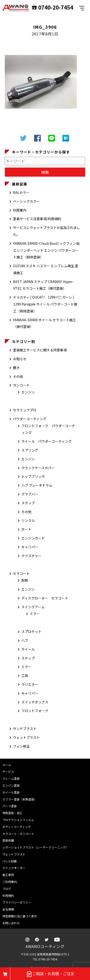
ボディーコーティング (17, 827)
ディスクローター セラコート (45, 598)
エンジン (28, 392)
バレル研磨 (10, 861)
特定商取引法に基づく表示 (20, 916)
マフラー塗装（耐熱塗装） (20, 799)
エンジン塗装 (11, 785)
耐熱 (25, 580)
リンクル (28, 520)
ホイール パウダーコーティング (46, 441)
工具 (25, 675)
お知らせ (20, 359)
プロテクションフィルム (18, 820)
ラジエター (30, 684)
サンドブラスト (25, 729)
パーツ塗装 (10, 806)
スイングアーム (33, 607)
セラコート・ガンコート (18, 834)
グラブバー (30, 494)
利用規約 (8, 896)
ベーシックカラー (26, 201)
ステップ (28, 503)
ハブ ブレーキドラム (37, 485)
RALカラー (21, 192)
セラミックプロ (25, 410)
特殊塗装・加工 (12, 813)
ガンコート (21, 385)
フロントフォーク (35, 711)
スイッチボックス (35, 702)
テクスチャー (31, 556)
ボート (26, 529)
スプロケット (31, 632)
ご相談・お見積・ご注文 (50, 974)
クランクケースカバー (38, 468)
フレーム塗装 (11, 778)
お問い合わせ (11, 923)
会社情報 (8, 909)
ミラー (35, 614)
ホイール (28, 649)
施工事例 (8, 875)
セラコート (21, 573)
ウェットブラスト (26, 737)
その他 (18, 376)
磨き (16, 368)
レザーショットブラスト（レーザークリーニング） (36, 847)
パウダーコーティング (30, 419)
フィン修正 (21, 746)
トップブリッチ (33, 476)
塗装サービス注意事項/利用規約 (37, 219)
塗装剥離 (8, 840)
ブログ (7, 889)
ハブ (25, 640)
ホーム (7, 765)
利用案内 (20, 210)
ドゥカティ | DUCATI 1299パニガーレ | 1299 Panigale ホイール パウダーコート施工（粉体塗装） (45, 304)
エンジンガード (33, 538)
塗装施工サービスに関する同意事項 (40, 350)
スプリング (30, 450)
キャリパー (30, 547)
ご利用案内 (10, 882)
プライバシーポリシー (17, 902)
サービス (8, 771)
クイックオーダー (14, 868)
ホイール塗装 (11, 792)
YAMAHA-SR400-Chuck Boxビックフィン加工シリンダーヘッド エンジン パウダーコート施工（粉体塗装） (46, 250)
